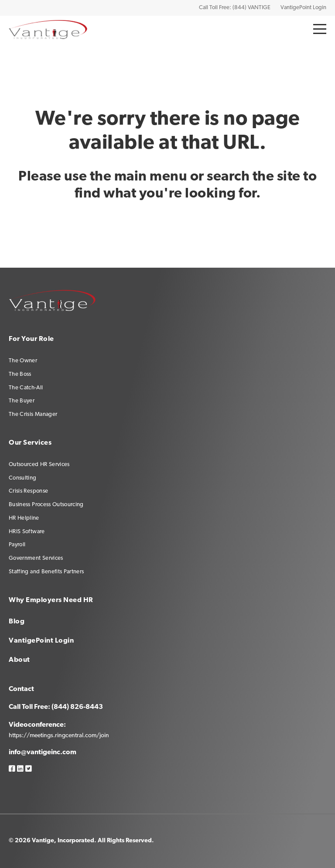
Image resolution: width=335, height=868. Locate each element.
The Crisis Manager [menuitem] (33, 414)
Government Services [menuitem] (36, 558)
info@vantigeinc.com (43, 752)
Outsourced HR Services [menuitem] (39, 465)
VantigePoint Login (303, 8)
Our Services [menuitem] (30, 443)
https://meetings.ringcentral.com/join (59, 736)
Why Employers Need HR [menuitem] (51, 600)
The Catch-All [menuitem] (26, 388)
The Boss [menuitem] (20, 374)
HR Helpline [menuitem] (24, 518)
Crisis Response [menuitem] (28, 491)
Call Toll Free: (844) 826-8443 (56, 707)
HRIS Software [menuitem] (27, 532)
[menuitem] (113, 625)
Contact (21, 689)
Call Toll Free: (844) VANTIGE (235, 8)
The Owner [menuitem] (23, 361)
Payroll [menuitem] (17, 545)
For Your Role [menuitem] (31, 339)
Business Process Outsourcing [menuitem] (46, 505)
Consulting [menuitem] (23, 478)
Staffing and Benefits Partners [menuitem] (46, 572)
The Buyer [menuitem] (22, 401)
